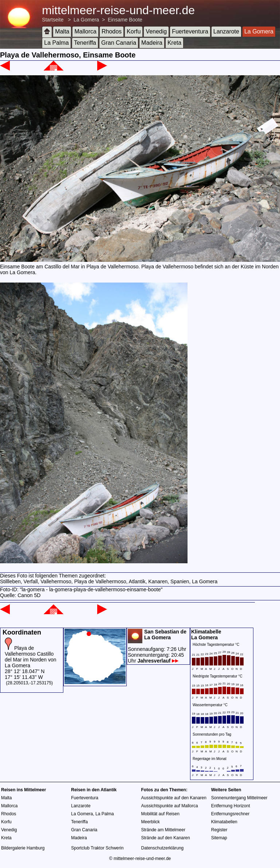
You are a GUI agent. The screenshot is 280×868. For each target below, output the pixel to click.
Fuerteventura (190, 31)
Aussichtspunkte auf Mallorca (170, 806)
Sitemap (219, 838)
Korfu (134, 31)
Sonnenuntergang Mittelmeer (239, 798)
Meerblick (151, 822)
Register (219, 830)
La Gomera (86, 20)
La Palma (56, 43)
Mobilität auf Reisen (160, 814)
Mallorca (85, 31)
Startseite (53, 20)
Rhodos (112, 31)
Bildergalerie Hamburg (23, 848)
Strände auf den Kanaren (166, 838)
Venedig (156, 31)
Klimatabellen (224, 822)
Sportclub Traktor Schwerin (97, 848)
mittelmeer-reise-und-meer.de (118, 10)
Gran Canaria (119, 43)
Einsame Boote (125, 20)
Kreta (174, 43)
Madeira (152, 43)
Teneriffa (85, 43)
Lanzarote (226, 31)
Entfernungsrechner (230, 814)
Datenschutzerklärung (163, 848)
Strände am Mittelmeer (163, 830)
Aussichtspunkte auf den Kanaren (174, 798)
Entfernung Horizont (231, 806)
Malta (62, 31)
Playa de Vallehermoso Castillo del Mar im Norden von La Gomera (31, 657)
